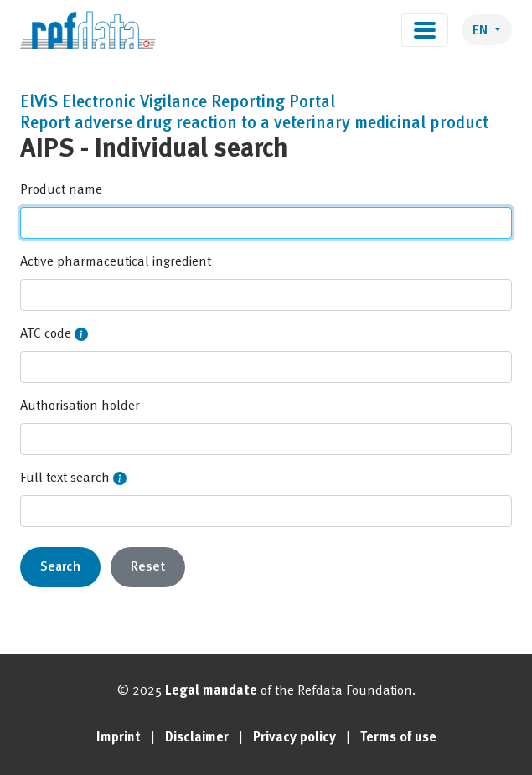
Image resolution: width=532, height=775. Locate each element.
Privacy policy (294, 738)
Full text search (65, 478)
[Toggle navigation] (425, 30)
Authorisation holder (80, 406)
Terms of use (398, 738)
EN (482, 31)
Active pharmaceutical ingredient (116, 262)
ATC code (46, 334)
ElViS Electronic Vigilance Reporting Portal (178, 103)
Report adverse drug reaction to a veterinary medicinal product (254, 124)
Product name (61, 190)
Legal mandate (211, 691)
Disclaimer (197, 738)
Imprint (119, 738)
